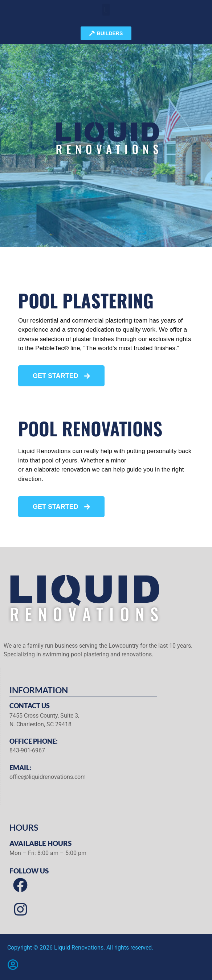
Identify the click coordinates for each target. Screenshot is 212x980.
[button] (106, 10)
